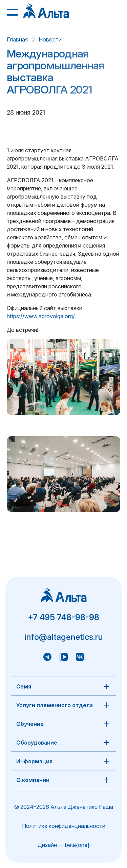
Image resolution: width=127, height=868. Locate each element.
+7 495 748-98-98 (63, 617)
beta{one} (77, 845)
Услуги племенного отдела (55, 705)
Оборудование (37, 743)
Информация (34, 761)
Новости (50, 39)
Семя (24, 686)
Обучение (30, 724)
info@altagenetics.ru (64, 637)
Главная (17, 39)
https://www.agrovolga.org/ (41, 316)
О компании (33, 780)
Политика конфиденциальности (64, 826)
